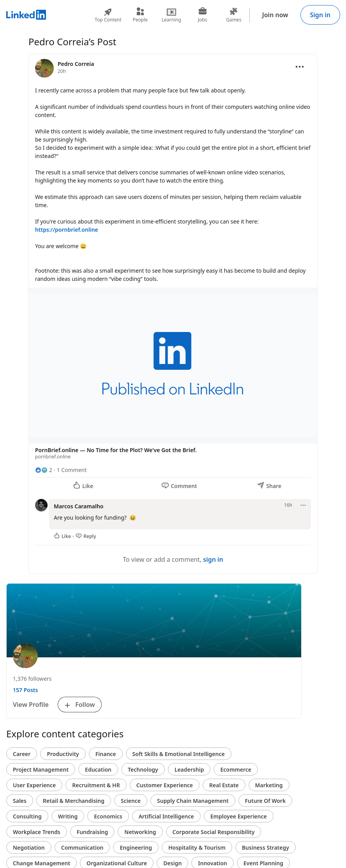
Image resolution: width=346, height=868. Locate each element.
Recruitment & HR (96, 785)
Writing (68, 816)
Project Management (41, 769)
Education (98, 769)
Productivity (63, 754)
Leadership (189, 769)
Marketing (269, 785)
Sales (20, 801)
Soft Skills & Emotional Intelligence (179, 754)
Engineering (136, 848)
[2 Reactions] (44, 470)
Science (131, 801)
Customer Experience (165, 785)
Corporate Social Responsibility (214, 832)
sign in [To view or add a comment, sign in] (213, 559)
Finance (106, 754)
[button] (173, 375)
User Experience (34, 785)
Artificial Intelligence (166, 816)
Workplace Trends (37, 832)
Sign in (320, 15)
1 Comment (72, 470)
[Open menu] (300, 67)
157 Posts (25, 690)
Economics (108, 816)
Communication (82, 848)
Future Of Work (266, 801)
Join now (275, 15)
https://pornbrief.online (67, 230)
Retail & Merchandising (74, 801)
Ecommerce (236, 769)
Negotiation (29, 848)
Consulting (27, 816)
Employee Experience (239, 816)
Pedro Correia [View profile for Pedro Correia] (76, 64)
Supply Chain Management (193, 801)
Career (22, 754)
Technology (143, 769)
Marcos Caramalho (79, 506)
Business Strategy (266, 848)
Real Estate (224, 785)
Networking (140, 832)
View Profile (31, 705)
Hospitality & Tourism (197, 848)
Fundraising (93, 832)
